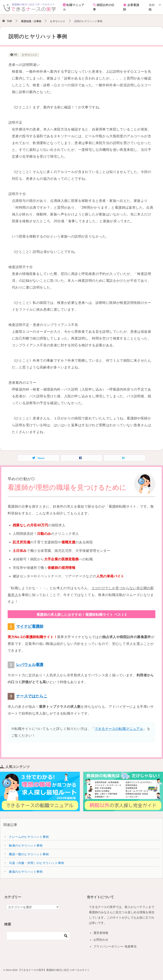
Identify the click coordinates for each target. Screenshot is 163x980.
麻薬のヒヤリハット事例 (26, 872)
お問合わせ (101, 940)
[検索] (38, 936)
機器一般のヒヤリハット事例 (29, 854)
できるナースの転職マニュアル (119, 729)
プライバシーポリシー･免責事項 (115, 946)
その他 (152, 7)
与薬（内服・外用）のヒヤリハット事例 (36, 863)
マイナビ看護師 (30, 626)
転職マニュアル (74, 7)
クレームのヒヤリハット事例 (29, 837)
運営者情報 (101, 933)
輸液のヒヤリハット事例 (26, 845)
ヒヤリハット (30, 55)
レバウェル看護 (30, 665)
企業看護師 (131, 7)
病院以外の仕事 (104, 7)
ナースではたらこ (32, 696)
